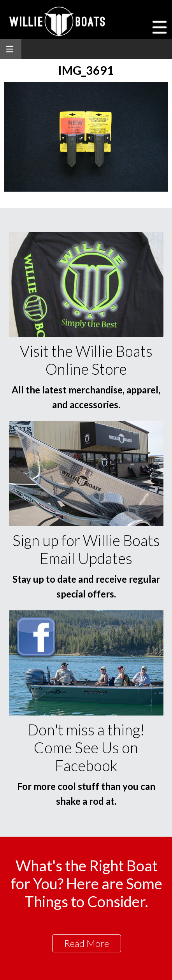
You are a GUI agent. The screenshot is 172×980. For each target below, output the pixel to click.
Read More (87, 943)
